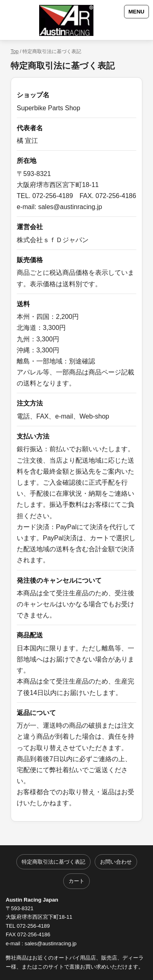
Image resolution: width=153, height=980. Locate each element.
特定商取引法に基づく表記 (53, 862)
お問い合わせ (116, 862)
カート (76, 881)
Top (14, 51)
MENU (136, 12)
